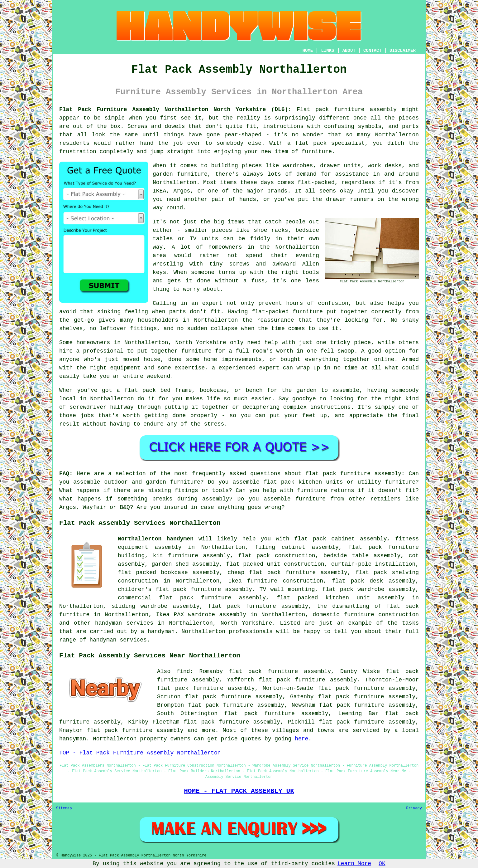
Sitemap (64, 808)
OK (382, 864)
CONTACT (373, 51)
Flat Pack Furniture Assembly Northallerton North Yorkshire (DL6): (175, 110)
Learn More (354, 864)
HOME (308, 51)
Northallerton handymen (156, 539)
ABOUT (349, 51)
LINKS (327, 51)
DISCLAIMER (403, 51)
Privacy (414, 808)
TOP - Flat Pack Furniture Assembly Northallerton (140, 753)
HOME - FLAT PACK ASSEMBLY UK (239, 791)
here (301, 739)
